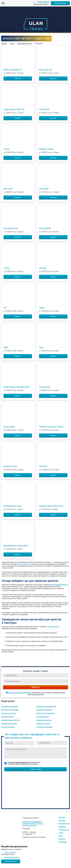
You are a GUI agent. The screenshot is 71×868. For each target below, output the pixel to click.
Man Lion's (8, 189)
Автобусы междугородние (10, 720)
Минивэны (62, 827)
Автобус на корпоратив (44, 727)
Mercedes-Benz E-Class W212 (51, 506)
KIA (5, 308)
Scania (6, 149)
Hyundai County (10, 466)
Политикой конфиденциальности (19, 693)
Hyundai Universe (11, 228)
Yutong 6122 (44, 109)
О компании (63, 842)
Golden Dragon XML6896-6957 (16, 387)
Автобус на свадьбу (8, 727)
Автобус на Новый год (44, 720)
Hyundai (43, 268)
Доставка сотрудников (44, 710)
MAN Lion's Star (46, 70)
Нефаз (42, 308)
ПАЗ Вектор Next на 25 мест (51, 427)
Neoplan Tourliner (46, 149)
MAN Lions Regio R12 (13, 70)
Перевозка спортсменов (10, 706)
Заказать (18, 79)
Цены (61, 836)
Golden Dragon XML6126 (14, 109)
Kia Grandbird (45, 228)
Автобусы (62, 820)
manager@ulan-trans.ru (11, 857)
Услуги (61, 833)
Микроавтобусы (64, 823)
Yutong (7, 268)
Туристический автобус (9, 724)
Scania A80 (44, 189)
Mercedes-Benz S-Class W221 (16, 546)
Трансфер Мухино (7, 717)
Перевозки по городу (9, 713)
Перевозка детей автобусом (46, 706)
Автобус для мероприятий (45, 713)
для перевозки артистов (60, 585)
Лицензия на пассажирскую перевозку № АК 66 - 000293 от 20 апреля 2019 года (33, 823)
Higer (6, 347)
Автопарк (62, 817)
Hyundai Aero (45, 387)
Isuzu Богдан (9, 427)
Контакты (62, 839)
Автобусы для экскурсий (10, 710)
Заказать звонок (60, 3)
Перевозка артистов (43, 724)
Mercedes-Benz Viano (13, 506)
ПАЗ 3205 (43, 466)
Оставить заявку (36, 769)
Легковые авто (64, 830)
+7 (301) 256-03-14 (43, 2)
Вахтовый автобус (43, 717)
